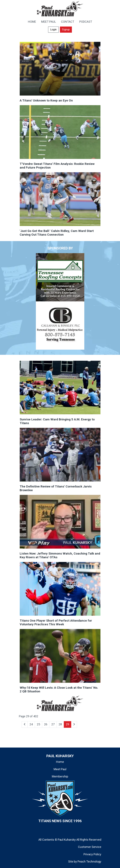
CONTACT (68, 22)
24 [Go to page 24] (31, 724)
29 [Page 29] (68, 724)
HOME (32, 22)
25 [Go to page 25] (38, 724)
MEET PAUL (49, 22)
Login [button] (53, 30)
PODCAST (86, 22)
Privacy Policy (92, 854)
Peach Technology (89, 861)
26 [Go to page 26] (46, 724)
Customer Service (90, 847)
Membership (60, 776)
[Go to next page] (74, 724)
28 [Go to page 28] (60, 724)
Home (60, 762)
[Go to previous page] (25, 724)
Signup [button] (66, 30)
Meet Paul (60, 769)
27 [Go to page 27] (53, 724)
